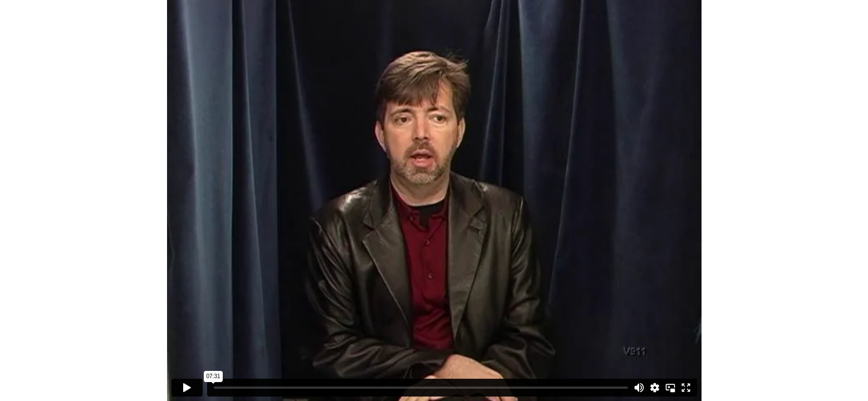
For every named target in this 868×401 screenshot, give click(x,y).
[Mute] (639, 388)
